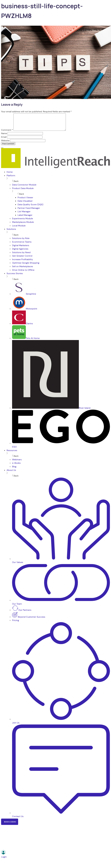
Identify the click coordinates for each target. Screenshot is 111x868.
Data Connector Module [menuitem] (24, 188)
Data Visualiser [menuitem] (25, 204)
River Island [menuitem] (51, 411)
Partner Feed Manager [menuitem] (29, 211)
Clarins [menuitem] (22, 327)
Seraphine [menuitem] (24, 297)
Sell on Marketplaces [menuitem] (23, 270)
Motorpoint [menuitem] (25, 312)
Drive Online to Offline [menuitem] (23, 273)
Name (4, 137)
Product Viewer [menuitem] (25, 201)
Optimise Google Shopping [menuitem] (26, 266)
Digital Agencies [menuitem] (20, 252)
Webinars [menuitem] (17, 463)
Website (5, 144)
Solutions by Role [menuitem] (21, 242)
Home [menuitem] (10, 175)
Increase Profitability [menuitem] (23, 263)
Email (4, 140)
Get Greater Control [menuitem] (22, 259)
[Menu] (2, 151)
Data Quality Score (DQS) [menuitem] (30, 208)
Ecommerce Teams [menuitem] (22, 245)
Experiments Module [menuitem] (23, 222)
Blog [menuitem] (14, 470)
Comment (7, 133)
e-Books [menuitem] (16, 466)
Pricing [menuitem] (16, 624)
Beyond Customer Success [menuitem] (29, 620)
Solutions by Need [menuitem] (21, 256)
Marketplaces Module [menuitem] (23, 225)
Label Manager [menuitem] (25, 218)
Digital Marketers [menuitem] (21, 249)
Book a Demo (10, 825)
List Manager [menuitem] (24, 215)
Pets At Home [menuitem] (26, 341)
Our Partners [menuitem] (22, 613)
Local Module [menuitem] (19, 229)
